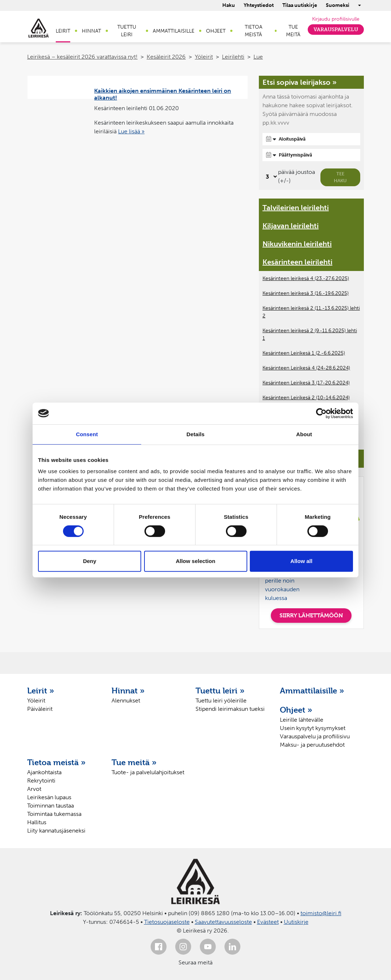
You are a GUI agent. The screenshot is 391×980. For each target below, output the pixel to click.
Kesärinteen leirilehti (297, 262)
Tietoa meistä (254, 31)
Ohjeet (216, 31)
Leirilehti (233, 57)
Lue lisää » (131, 131)
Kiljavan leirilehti (291, 226)
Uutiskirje (296, 922)
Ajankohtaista (44, 772)
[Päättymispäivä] (311, 155)
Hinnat (91, 31)
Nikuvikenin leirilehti (297, 244)
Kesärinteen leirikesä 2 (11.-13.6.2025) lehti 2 (311, 312)
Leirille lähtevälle (302, 720)
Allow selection (195, 561)
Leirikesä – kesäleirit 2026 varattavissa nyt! (82, 57)
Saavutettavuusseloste (223, 922)
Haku (229, 5)
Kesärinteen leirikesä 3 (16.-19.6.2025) (306, 293)
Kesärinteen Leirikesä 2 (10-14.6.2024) (306, 398)
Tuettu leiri (127, 31)
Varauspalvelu (336, 30)
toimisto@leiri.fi (321, 913)
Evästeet (268, 922)
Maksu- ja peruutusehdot (312, 745)
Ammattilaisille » (312, 691)
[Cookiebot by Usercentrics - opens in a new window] (321, 413)
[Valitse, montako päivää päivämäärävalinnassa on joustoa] (270, 177)
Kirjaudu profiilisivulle (336, 19)
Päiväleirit (40, 709)
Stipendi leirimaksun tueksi (230, 709)
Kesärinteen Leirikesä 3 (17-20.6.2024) (306, 383)
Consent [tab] (87, 434)
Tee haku (340, 177)
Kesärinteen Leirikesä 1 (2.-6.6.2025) (304, 353)
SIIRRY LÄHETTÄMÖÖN (311, 615)
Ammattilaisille (174, 31)
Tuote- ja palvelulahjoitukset (148, 772)
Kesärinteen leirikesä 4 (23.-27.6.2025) (306, 278)
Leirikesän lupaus (49, 797)
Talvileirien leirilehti (296, 208)
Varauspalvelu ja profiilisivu (315, 736)
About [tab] (304, 434)
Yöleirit (204, 57)
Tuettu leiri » (220, 691)
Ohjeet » (296, 710)
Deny (90, 561)
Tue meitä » (134, 762)
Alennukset (126, 700)
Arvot (34, 789)
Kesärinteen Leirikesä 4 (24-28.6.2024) (306, 368)
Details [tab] (195, 434)
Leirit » (41, 691)
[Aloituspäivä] (311, 139)
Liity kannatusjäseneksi (56, 831)
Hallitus (37, 822)
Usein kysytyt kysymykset (313, 728)
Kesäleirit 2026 (166, 57)
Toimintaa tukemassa (54, 814)
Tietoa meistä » (56, 762)
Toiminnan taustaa (51, 806)
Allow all (301, 561)
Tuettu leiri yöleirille (221, 700)
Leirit (63, 31)
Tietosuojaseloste (167, 922)
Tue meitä (293, 31)
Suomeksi (338, 5)
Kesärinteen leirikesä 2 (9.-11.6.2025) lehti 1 (310, 334)
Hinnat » (128, 691)
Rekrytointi (41, 781)
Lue (258, 57)
